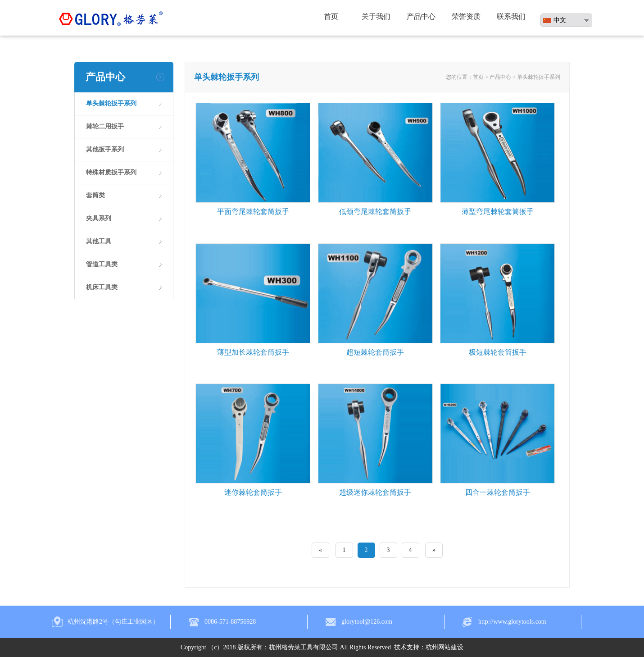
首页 (331, 16)
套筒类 (95, 195)
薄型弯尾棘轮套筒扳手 (498, 212)
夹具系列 (99, 218)
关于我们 (376, 16)
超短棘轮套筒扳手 (375, 352)
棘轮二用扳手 (105, 126)
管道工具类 (102, 264)
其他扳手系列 (105, 149)
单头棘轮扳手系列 (111, 103)
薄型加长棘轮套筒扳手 (253, 352)
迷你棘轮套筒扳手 (253, 492)
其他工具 (99, 241)
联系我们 (511, 16)
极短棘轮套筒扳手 (498, 352)
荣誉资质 (466, 16)
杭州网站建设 (444, 647)
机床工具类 (102, 287)
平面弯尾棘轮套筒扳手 (253, 212)
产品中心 (421, 16)
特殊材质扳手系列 (111, 172)
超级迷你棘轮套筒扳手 (375, 492)
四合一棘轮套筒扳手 (498, 492)
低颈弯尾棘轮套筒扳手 (375, 212)
